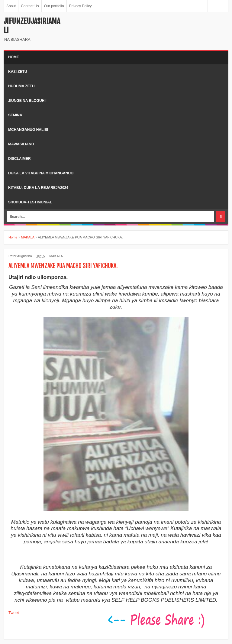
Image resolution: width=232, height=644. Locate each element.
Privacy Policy (81, 6)
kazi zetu (18, 72)
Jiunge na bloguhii (27, 101)
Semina (15, 115)
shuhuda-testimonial (30, 202)
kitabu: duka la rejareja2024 (38, 188)
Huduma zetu (21, 86)
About (11, 6)
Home (14, 57)
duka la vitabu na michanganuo (41, 173)
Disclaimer (19, 159)
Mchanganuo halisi (28, 130)
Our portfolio (54, 6)
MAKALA (56, 256)
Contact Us (30, 6)
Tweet (14, 613)
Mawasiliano (21, 144)
